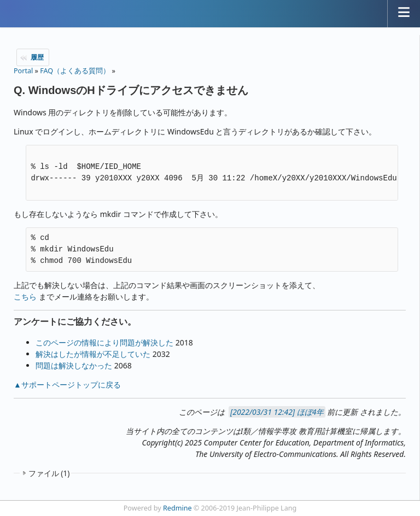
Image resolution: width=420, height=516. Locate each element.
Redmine (177, 508)
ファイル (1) (49, 473)
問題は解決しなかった (74, 365)
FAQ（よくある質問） (75, 71)
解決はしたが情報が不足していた (93, 354)
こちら (25, 297)
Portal (23, 71)
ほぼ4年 (311, 412)
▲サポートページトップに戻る (67, 385)
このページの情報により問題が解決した (104, 342)
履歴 (37, 57)
